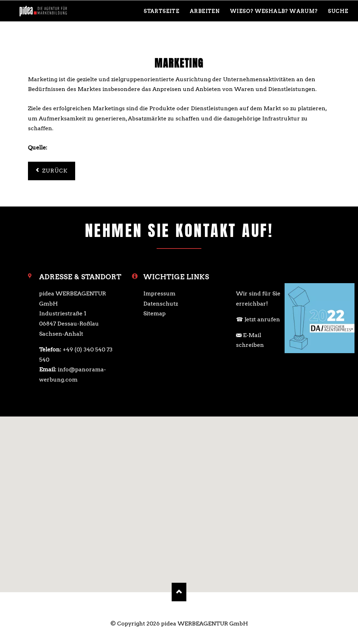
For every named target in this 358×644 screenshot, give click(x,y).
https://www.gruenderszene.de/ (92, 148)
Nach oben (179, 592)
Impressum (159, 293)
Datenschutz (161, 304)
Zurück (55, 171)
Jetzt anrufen (262, 319)
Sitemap (155, 313)
